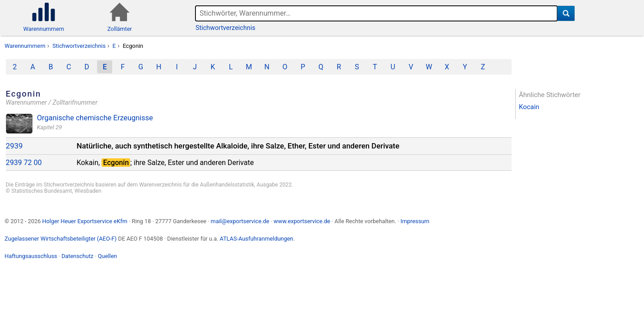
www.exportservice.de (302, 221)
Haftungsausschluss (31, 256)
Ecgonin (133, 46)
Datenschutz (77, 256)
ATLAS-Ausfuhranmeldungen (256, 239)
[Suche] (566, 13)
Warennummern (25, 46)
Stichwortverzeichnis (225, 28)
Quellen (108, 256)
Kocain (529, 107)
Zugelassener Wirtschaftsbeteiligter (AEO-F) (61, 239)
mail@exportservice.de (240, 221)
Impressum (415, 221)
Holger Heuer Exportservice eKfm (85, 221)
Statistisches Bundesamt (42, 191)
